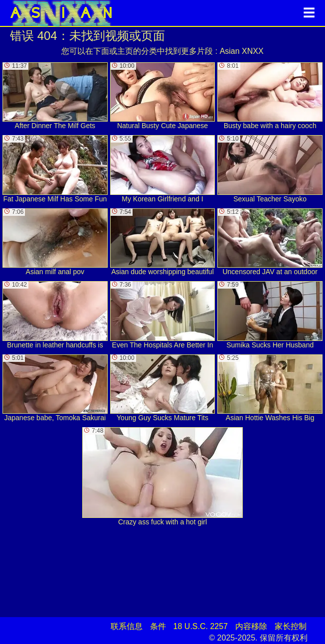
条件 (158, 626)
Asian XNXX (242, 51)
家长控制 (291, 626)
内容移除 (251, 626)
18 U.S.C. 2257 (201, 626)
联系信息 (127, 626)
